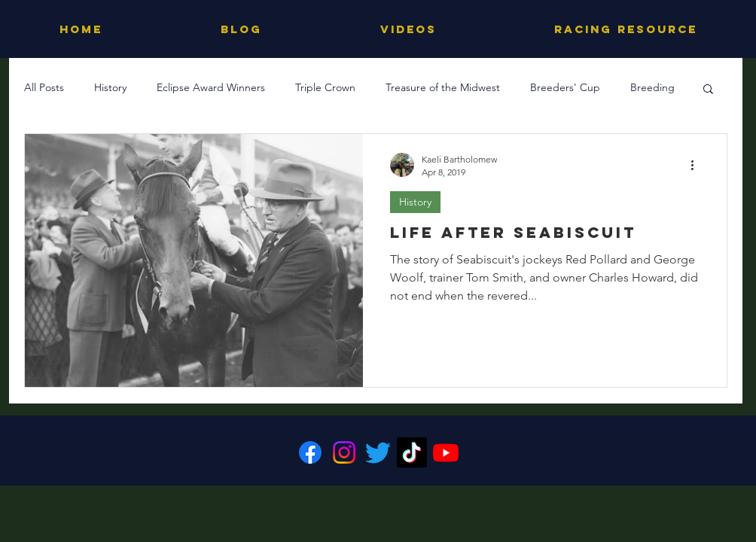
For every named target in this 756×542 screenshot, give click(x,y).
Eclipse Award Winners (211, 87)
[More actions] (697, 165)
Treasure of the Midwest (443, 87)
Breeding (652, 87)
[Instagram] (344, 452)
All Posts (44, 87)
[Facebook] (310, 452)
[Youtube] (446, 452)
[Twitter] (378, 452)
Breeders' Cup (565, 87)
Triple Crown (325, 87)
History (110, 87)
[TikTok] (412, 452)
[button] (708, 90)
